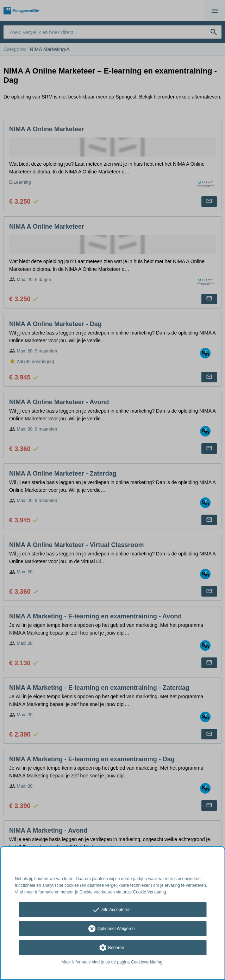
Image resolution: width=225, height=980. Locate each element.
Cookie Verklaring (150, 892)
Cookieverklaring (147, 962)
